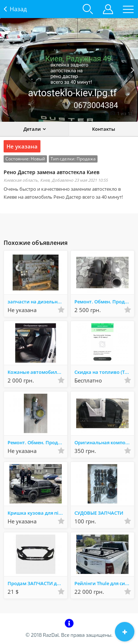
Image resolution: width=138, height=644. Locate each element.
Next (133, 70)
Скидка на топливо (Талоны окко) (104, 372)
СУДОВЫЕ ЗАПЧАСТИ (99, 513)
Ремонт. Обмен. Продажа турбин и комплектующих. (104, 302)
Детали (32, 129)
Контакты (104, 129)
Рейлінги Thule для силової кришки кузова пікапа (104, 583)
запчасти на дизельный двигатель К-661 (37, 302)
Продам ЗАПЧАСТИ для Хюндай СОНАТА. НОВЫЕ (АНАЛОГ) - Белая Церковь (37, 583)
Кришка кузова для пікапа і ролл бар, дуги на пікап (37, 513)
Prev (5, 70)
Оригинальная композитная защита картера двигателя (104, 442)
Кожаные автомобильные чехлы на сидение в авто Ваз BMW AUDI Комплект (37, 372)
